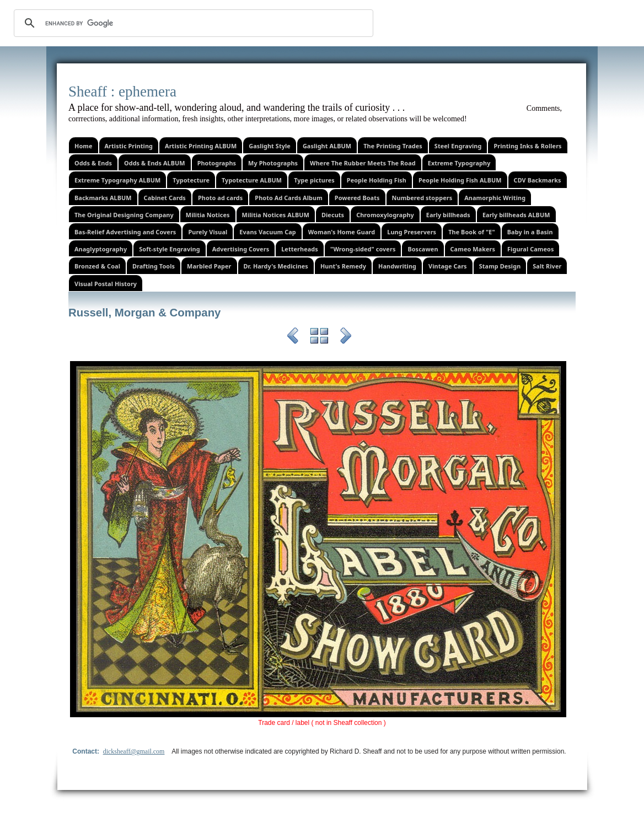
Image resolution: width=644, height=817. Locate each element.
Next (346, 337)
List (319, 337)
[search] (192, 23)
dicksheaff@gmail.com (134, 751)
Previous (293, 337)
